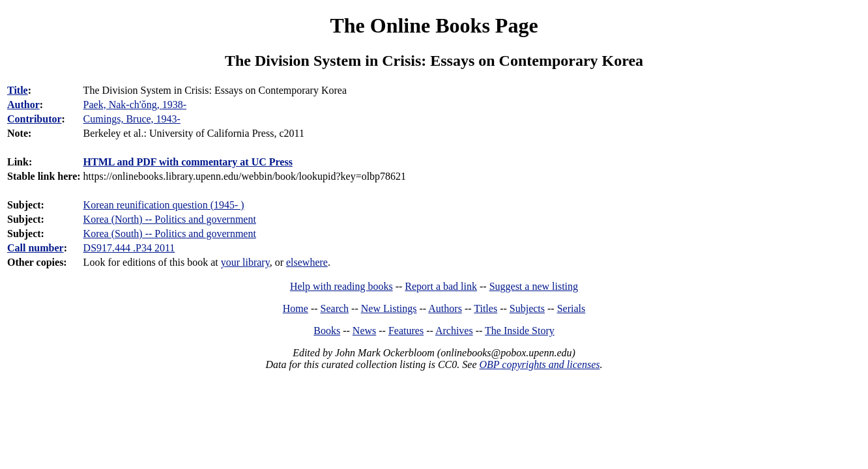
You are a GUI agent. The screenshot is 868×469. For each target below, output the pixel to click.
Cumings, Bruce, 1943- (132, 119)
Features (406, 331)
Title (18, 90)
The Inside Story (520, 331)
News (364, 331)
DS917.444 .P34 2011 (129, 248)
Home (296, 308)
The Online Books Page (434, 25)
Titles (485, 308)
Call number (36, 248)
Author (23, 105)
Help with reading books (341, 286)
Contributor (35, 119)
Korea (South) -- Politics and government (170, 234)
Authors (445, 308)
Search (335, 308)
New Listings (389, 308)
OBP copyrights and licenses (539, 364)
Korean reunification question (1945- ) (164, 205)
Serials (571, 308)
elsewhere (307, 262)
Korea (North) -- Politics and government (170, 219)
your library (245, 262)
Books (327, 331)
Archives (454, 331)
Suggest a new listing (534, 286)
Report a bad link (441, 286)
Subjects (527, 308)
